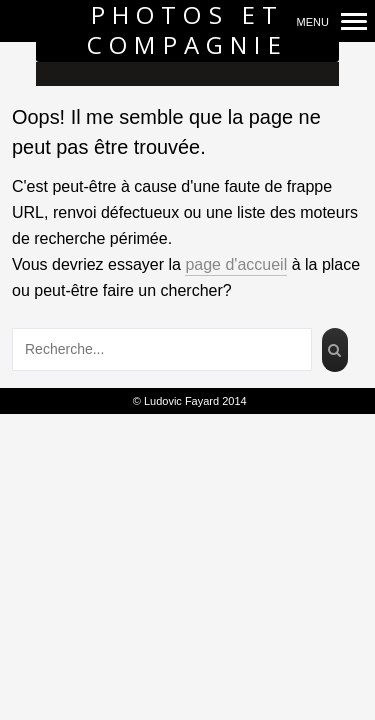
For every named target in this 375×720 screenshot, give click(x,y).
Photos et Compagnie (187, 30)
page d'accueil (236, 264)
